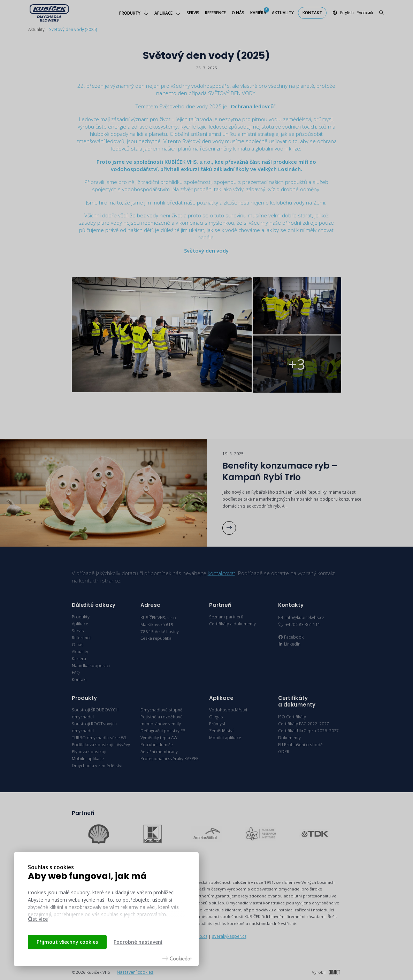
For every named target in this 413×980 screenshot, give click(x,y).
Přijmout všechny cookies (67, 942)
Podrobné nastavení (138, 942)
